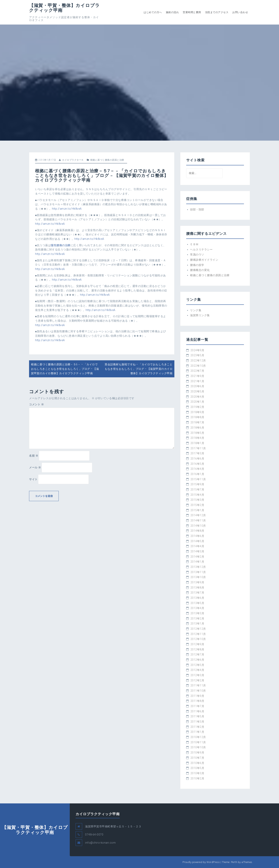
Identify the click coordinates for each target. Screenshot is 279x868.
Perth (234, 862)
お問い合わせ (240, 12)
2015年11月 (198, 479)
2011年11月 (198, 685)
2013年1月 (197, 624)
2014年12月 (198, 515)
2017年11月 (198, 448)
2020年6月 (197, 386)
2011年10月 (198, 691)
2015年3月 (197, 500)
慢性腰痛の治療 (61, 245)
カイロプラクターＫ (73, 160)
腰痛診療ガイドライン (204, 260)
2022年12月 (198, 361)
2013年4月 (197, 608)
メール (35, 467)
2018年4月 (197, 438)
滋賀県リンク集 (200, 315)
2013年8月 (197, 588)
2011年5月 (197, 716)
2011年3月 (197, 722)
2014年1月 (197, 562)
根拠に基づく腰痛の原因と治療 (107, 160)
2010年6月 (197, 763)
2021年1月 (197, 381)
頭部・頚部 (197, 209)
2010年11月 (198, 742)
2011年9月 (197, 696)
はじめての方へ (153, 12)
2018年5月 (197, 433)
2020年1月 (197, 402)
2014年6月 (197, 536)
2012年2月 (197, 680)
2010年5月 (197, 768)
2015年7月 (197, 490)
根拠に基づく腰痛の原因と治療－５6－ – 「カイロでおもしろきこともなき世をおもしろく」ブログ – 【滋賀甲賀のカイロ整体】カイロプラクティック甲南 (65, 369)
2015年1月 (197, 510)
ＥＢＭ (194, 244)
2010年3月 (197, 773)
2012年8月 (197, 649)
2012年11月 (198, 634)
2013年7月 (197, 593)
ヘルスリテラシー (201, 249)
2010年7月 (197, 758)
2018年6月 (197, 428)
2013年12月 (198, 567)
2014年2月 (197, 557)
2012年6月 (197, 660)
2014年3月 (197, 551)
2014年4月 (197, 546)
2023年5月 (197, 355)
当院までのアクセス (217, 12)
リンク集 (196, 310)
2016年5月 (197, 464)
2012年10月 (198, 639)
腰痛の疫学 (197, 265)
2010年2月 (197, 778)
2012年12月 (198, 629)
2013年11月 (198, 572)
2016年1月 (197, 474)
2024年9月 (197, 350)
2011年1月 (197, 732)
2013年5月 (197, 603)
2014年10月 (198, 526)
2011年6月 (197, 711)
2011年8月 (197, 701)
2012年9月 (197, 644)
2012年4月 (197, 670)
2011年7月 (197, 706)
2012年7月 (197, 654)
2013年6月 (197, 598)
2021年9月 (197, 376)
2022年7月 (197, 371)
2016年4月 (197, 469)
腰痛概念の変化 (200, 270)
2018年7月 (197, 422)
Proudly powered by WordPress (201, 862)
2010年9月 (197, 753)
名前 (34, 456)
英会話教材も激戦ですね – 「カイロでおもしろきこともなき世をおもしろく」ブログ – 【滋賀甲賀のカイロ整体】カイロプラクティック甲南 (139, 369)
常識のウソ (197, 255)
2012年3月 (197, 675)
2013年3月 (197, 613)
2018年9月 (197, 412)
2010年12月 (198, 737)
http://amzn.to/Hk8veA (67, 209)
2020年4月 (197, 397)
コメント (36, 404)
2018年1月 (197, 443)
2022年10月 (198, 366)
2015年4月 (197, 495)
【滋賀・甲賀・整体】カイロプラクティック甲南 (64, 8)
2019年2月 (197, 407)
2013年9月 (197, 582)
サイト (33, 479)
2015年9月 (197, 484)
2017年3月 (197, 453)
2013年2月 (197, 619)
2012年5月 (197, 665)
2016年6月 (197, 459)
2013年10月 (198, 577)
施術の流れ (172, 12)
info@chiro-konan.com (100, 843)
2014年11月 (198, 520)
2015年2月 (197, 505)
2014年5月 (197, 541)
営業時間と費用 (192, 12)
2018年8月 (197, 417)
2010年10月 (198, 747)
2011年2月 (197, 727)
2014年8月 (197, 531)
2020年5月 (197, 391)
